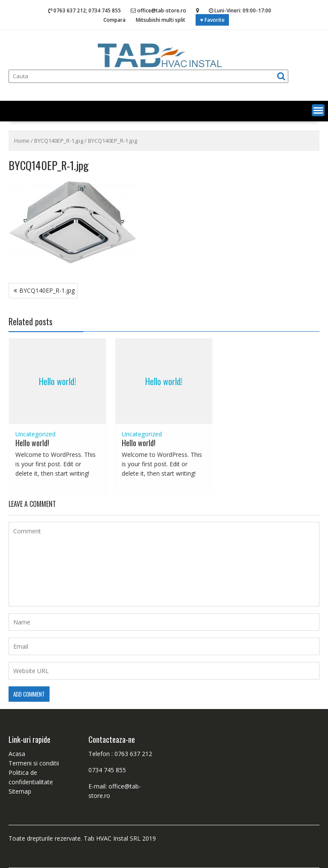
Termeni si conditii (34, 763)
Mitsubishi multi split (161, 20)
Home (22, 141)
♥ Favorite (212, 20)
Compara (114, 20)
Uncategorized (35, 434)
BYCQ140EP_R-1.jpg (59, 141)
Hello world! (57, 381)
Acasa (17, 754)
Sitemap (20, 791)
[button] (318, 110)
